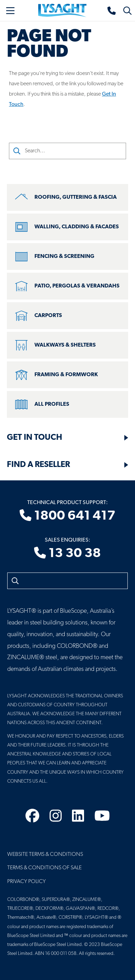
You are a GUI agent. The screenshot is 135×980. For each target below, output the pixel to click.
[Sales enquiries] (112, 11)
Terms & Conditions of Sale (44, 868)
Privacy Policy (27, 882)
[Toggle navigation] (10, 11)
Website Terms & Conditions (45, 854)
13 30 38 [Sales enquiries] (67, 554)
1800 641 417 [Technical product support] (67, 516)
